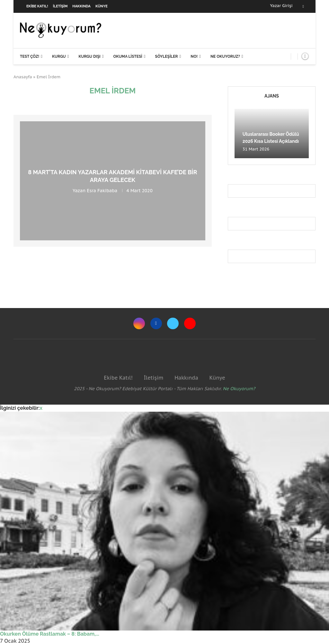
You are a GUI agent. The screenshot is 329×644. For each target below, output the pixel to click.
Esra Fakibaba (102, 191)
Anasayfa (23, 77)
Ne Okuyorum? (239, 389)
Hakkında (81, 6)
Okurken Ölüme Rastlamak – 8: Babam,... (50, 634)
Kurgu (59, 56)
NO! (194, 56)
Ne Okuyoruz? (225, 56)
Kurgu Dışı (89, 56)
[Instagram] (139, 323)
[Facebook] (303, 6)
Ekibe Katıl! (37, 6)
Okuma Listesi (128, 56)
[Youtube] (190, 323)
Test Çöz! (30, 56)
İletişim (60, 6)
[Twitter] (173, 323)
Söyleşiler (167, 56)
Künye (102, 6)
